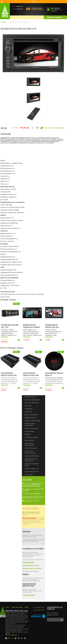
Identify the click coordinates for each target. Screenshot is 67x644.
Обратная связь (17, 607)
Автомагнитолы (30, 397)
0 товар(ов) (56, 10)
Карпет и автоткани (31, 428)
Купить (48, 128)
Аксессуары (29, 474)
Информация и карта (32, 501)
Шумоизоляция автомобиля (30, 424)
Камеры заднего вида (32, 421)
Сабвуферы (29, 409)
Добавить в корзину (19, 340)
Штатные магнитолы (32, 403)
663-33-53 (39, 608)
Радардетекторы (31, 418)
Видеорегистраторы (32, 456)
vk (6, 638)
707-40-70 (39, 610)
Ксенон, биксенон (31, 448)
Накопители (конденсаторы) (30, 452)
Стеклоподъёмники (31, 437)
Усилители (28, 412)
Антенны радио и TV (32, 469)
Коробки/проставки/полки (32, 465)
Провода (28, 434)
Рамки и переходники (32, 400)
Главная (3, 22)
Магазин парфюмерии (11, 635)
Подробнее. (5, 337)
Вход (27, 607)
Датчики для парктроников (29, 444)
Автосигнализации (31, 415)
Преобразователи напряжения (31, 460)
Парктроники (29, 440)
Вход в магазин (55, 17)
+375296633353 (28, 563)
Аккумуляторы (30, 431)
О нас (7, 607)
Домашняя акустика (32, 471)
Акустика (28, 406)
